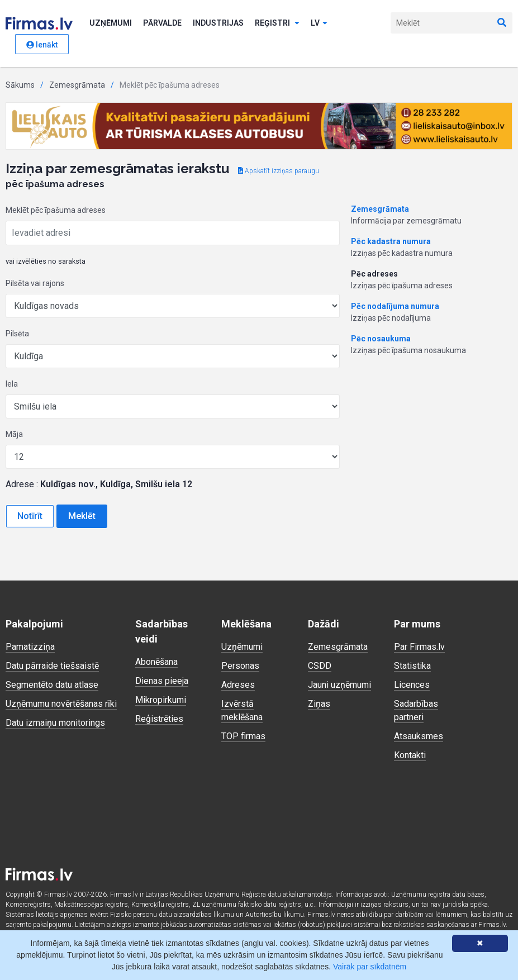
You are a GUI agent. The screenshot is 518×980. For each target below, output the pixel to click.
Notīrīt (30, 516)
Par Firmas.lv (419, 647)
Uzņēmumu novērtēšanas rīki (61, 704)
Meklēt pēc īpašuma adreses (56, 210)
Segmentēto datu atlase (52, 685)
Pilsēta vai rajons (35, 283)
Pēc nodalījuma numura (395, 306)
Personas (240, 666)
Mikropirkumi (161, 700)
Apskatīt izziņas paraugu (279, 171)
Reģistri (277, 23)
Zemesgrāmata (77, 85)
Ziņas (319, 704)
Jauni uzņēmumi (339, 685)
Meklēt (82, 516)
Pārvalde (162, 23)
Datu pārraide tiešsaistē (52, 666)
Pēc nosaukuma (381, 339)
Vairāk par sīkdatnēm (370, 967)
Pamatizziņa (30, 647)
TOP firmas (243, 736)
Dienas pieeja (162, 681)
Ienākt (42, 45)
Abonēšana (156, 662)
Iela (12, 384)
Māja (14, 434)
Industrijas (218, 23)
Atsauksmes (419, 736)
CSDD (320, 666)
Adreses (238, 685)
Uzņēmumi (111, 23)
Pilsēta (17, 334)
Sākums (20, 85)
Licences (412, 685)
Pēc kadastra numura (391, 241)
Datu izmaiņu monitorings (55, 723)
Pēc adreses (374, 274)
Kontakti (410, 755)
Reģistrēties (159, 719)
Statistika (412, 666)
